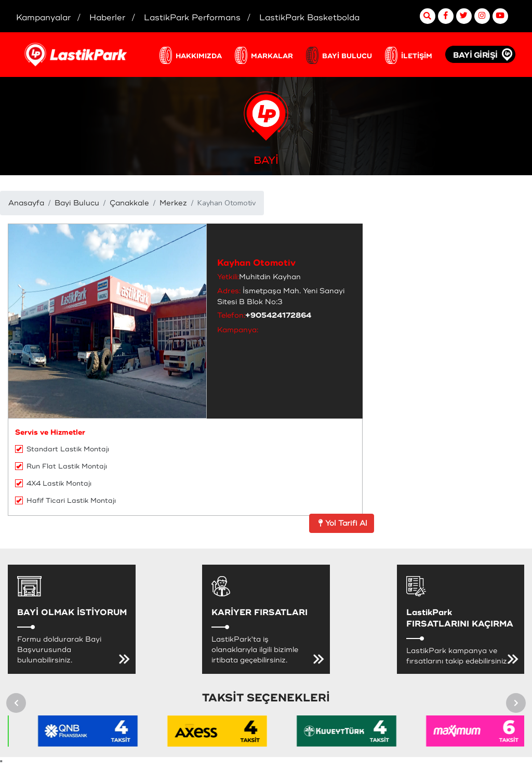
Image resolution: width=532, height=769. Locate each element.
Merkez (173, 203)
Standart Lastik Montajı (62, 449)
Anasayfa (26, 203)
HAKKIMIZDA (199, 56)
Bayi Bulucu (77, 203)
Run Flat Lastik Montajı (61, 466)
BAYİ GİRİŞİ (475, 55)
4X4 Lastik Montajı (53, 484)
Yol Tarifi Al (342, 523)
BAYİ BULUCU (347, 56)
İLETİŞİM (417, 56)
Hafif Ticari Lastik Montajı (65, 501)
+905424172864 (278, 315)
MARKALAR (272, 56)
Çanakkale (129, 203)
